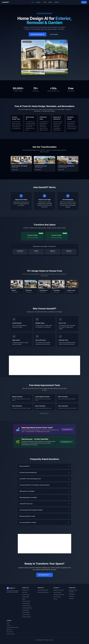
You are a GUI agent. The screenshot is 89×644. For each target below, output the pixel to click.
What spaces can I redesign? (44, 491)
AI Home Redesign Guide (12, 627)
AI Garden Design (26, 606)
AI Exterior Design (26, 601)
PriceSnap (71, 598)
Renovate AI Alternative (43, 592)
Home (33, 2)
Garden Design (26, 597)
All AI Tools (25, 592)
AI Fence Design (26, 615)
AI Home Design (26, 603)
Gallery (50, 2)
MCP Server (9, 630)
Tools (45, 2)
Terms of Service (11, 634)
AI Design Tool (26, 590)
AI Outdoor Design (26, 617)
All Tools (55, 599)
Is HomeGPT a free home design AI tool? (44, 479)
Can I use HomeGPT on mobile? (44, 522)
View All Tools (44, 413)
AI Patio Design (26, 610)
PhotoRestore (72, 594)
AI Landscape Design (27, 608)
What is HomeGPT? (44, 466)
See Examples (54, 34)
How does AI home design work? (44, 472)
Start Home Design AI (38, 34)
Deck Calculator (57, 597)
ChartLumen (72, 596)
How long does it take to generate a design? (44, 510)
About (8, 623)
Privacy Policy (10, 632)
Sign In (84, 2)
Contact (8, 625)
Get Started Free (44, 575)
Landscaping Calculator (59, 595)
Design (39, 2)
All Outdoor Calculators (59, 590)
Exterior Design (26, 595)
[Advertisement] (44, 365)
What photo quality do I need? (44, 516)
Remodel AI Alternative (43, 590)
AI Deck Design (26, 612)
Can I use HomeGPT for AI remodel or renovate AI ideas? (44, 485)
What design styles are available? (44, 497)
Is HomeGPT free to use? (44, 504)
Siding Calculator (57, 592)
